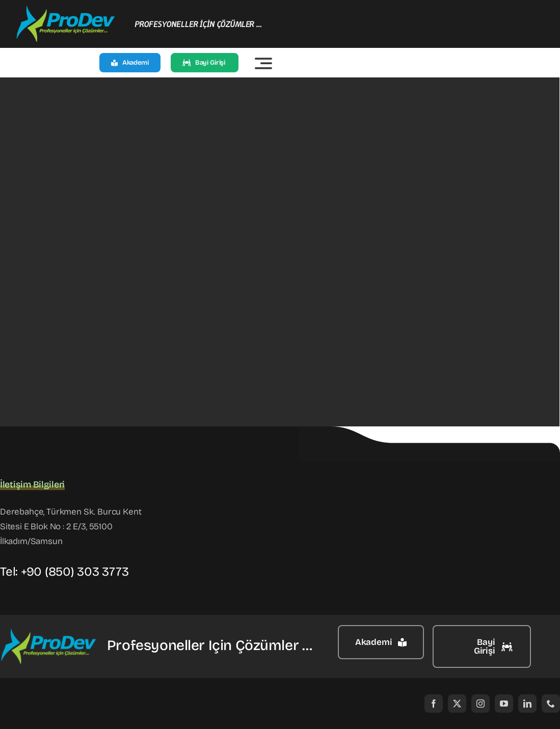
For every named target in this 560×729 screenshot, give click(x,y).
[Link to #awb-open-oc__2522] (263, 63)
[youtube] (504, 704)
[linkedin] (527, 704)
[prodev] (66, 9)
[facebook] (434, 704)
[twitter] (457, 704)
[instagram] (481, 704)
